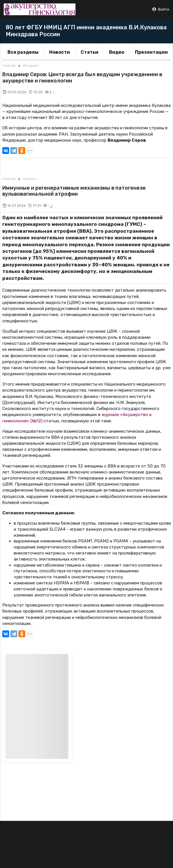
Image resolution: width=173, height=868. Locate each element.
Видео (117, 52)
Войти (161, 9)
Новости (60, 52)
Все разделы (23, 52)
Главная (9, 66)
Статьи (90, 52)
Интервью (31, 66)
